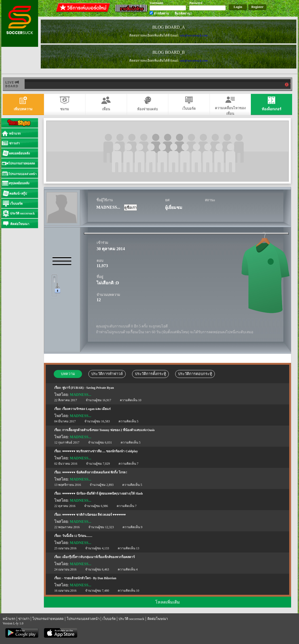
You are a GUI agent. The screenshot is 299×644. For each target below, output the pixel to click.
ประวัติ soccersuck (131, 619)
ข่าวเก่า (24, 619)
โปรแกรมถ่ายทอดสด (48, 619)
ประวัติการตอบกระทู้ (195, 374)
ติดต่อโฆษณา (158, 619)
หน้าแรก (9, 619)
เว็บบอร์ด (109, 619)
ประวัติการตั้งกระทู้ (150, 374)
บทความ (68, 374)
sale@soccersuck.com (194, 35)
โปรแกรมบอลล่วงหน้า (83, 619)
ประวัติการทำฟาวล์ (107, 374)
